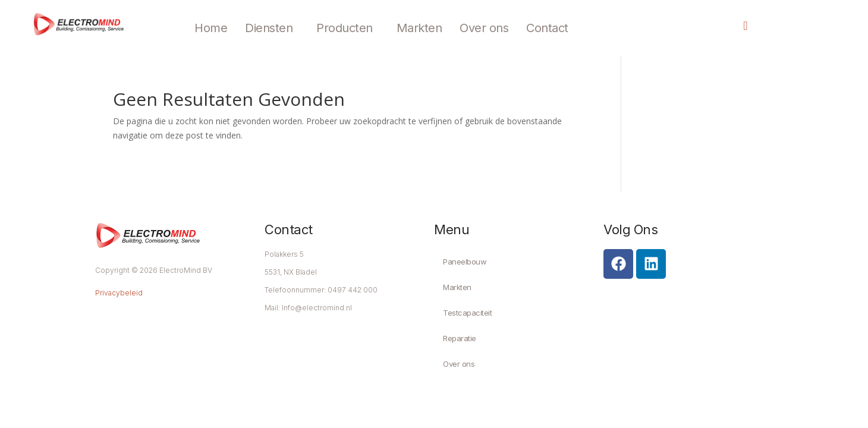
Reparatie (460, 338)
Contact (547, 28)
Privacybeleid (119, 293)
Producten (345, 28)
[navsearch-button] (736, 27)
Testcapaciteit (467, 313)
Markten (419, 28)
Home (211, 28)
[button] (272, 28)
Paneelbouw (465, 262)
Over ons (484, 28)
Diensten (269, 28)
